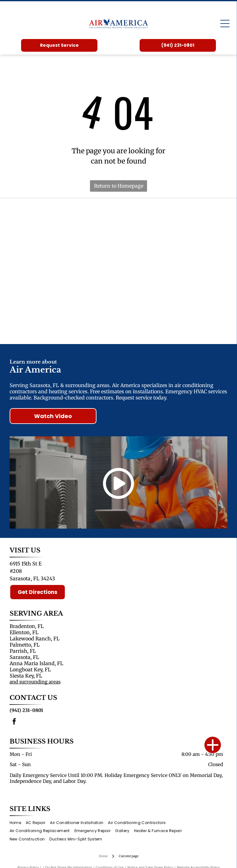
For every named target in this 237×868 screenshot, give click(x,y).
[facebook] (14, 722)
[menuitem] (18, 823)
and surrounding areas (35, 682)
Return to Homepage (119, 186)
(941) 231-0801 (26, 710)
